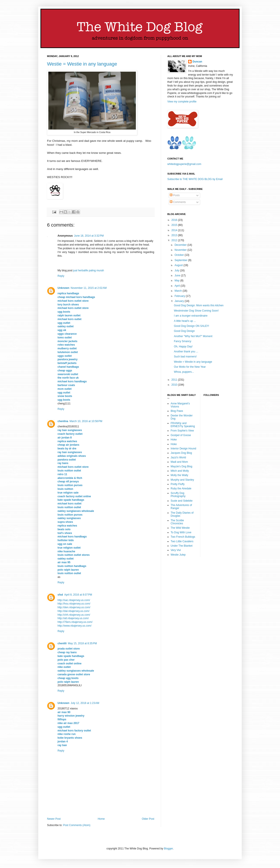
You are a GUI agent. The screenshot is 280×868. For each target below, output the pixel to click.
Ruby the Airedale (181, 489)
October (180, 255)
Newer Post (54, 819)
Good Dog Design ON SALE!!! (192, 326)
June (178, 275)
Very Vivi (176, 550)
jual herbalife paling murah (88, 270)
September (181, 260)
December (181, 245)
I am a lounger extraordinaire (191, 316)
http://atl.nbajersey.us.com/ (73, 618)
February (180, 296)
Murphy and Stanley (182, 480)
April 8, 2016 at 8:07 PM (78, 595)
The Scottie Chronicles (177, 522)
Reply (61, 276)
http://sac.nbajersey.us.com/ (74, 600)
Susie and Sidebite (182, 501)
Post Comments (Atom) (77, 825)
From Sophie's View (182, 431)
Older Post (148, 819)
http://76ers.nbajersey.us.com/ (75, 622)
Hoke (174, 440)
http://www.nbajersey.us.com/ (74, 626)
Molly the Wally (179, 475)
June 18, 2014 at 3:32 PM (89, 236)
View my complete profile (182, 102)
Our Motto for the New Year (190, 367)
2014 (175, 230)
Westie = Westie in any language (82, 64)
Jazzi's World (178, 457)
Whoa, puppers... (184, 372)
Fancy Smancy (183, 341)
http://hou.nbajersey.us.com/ (74, 604)
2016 (175, 220)
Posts (175, 195)
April (178, 286)
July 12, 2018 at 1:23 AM (85, 703)
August (179, 265)
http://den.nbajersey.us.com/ (74, 607)
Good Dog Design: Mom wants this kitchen (199, 305)
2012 (175, 240)
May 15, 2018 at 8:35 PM (82, 643)
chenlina (63, 421)
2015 (175, 225)
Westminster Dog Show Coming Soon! (196, 311)
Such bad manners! (185, 357)
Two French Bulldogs (183, 537)
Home (101, 819)
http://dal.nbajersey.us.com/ (73, 611)
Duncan (197, 62)
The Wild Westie (180, 528)
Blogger (168, 849)
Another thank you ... (186, 352)
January (180, 301)
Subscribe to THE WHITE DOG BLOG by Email (195, 179)
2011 (175, 380)
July (177, 270)
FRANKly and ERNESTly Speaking (183, 425)
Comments (178, 202)
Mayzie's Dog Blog (181, 466)
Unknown (63, 288)
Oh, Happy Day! (183, 347)
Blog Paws (177, 411)
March (179, 291)
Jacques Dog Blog (181, 453)
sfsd (60, 595)
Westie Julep (178, 555)
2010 (175, 385)
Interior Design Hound (183, 449)
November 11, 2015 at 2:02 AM (89, 288)
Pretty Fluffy (178, 484)
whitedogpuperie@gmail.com (184, 164)
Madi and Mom (179, 462)
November (181, 250)
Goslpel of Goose (181, 435)
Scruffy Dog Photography (178, 495)
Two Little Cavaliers (182, 541)
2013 (175, 235)
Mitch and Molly (180, 471)
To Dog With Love (181, 532)
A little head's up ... (185, 321)
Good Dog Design (184, 331)
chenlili (62, 643)
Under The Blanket (182, 546)
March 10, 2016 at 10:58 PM (86, 421)
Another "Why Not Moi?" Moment (193, 336)
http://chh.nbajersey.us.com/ (74, 615)
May (177, 281)
